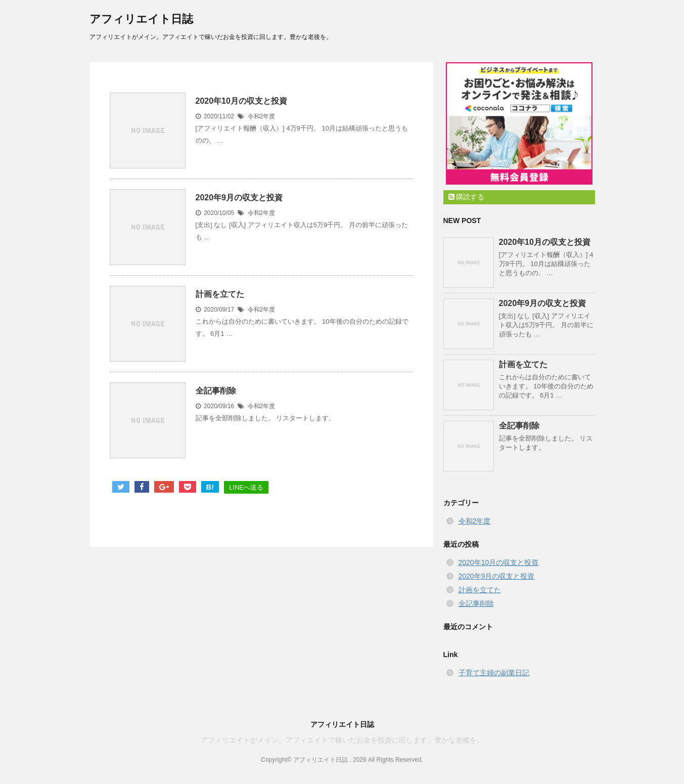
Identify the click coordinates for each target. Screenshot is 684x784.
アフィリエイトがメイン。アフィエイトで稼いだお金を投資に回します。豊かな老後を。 (342, 740)
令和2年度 (262, 116)
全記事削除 (216, 391)
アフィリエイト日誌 (141, 19)
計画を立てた (220, 294)
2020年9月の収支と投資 (239, 198)
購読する (467, 197)
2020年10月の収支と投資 (241, 101)
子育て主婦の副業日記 (494, 673)
